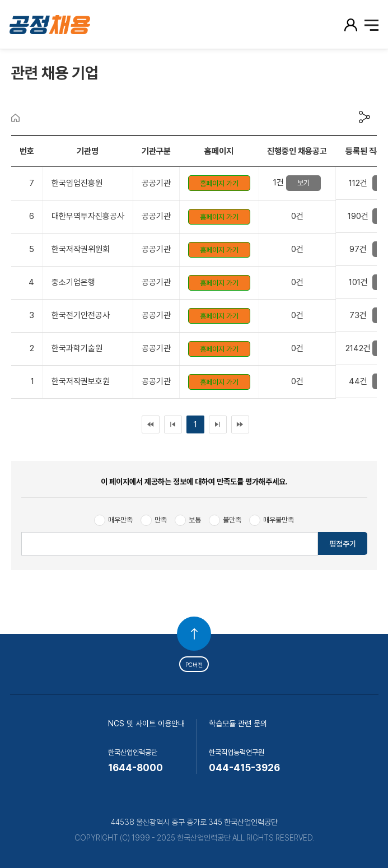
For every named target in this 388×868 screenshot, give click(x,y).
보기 (303, 183)
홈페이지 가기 (219, 183)
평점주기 (343, 544)
